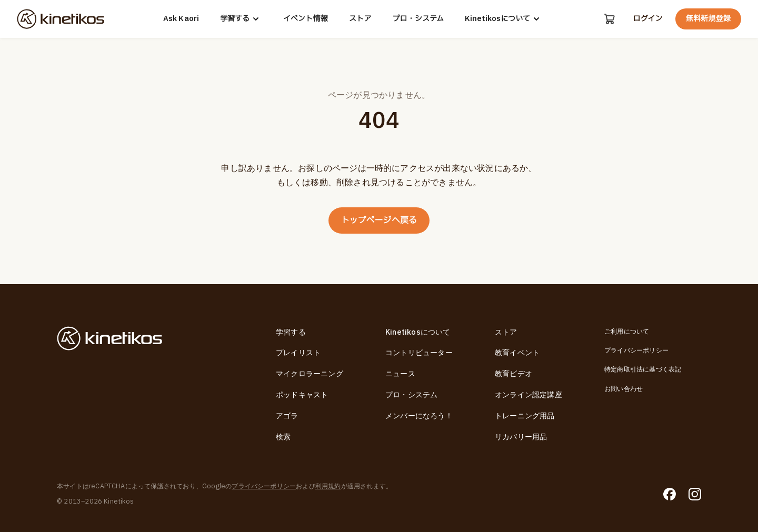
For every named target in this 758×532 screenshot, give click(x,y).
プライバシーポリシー (636, 350)
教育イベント (517, 353)
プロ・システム (418, 19)
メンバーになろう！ (419, 416)
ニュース (400, 374)
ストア (360, 19)
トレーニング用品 (525, 416)
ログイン (647, 19)
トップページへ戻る (379, 220)
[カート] (610, 19)
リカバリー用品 (521, 437)
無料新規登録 (708, 19)
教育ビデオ (513, 374)
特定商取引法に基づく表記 (643, 369)
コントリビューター (419, 353)
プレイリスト (298, 353)
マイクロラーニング (310, 374)
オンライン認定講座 (528, 395)
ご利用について (627, 332)
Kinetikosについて (504, 19)
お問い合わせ (624, 389)
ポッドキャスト (302, 395)
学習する (241, 19)
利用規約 (328, 486)
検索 (283, 437)
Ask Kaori (181, 19)
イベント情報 (306, 19)
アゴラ (287, 416)
